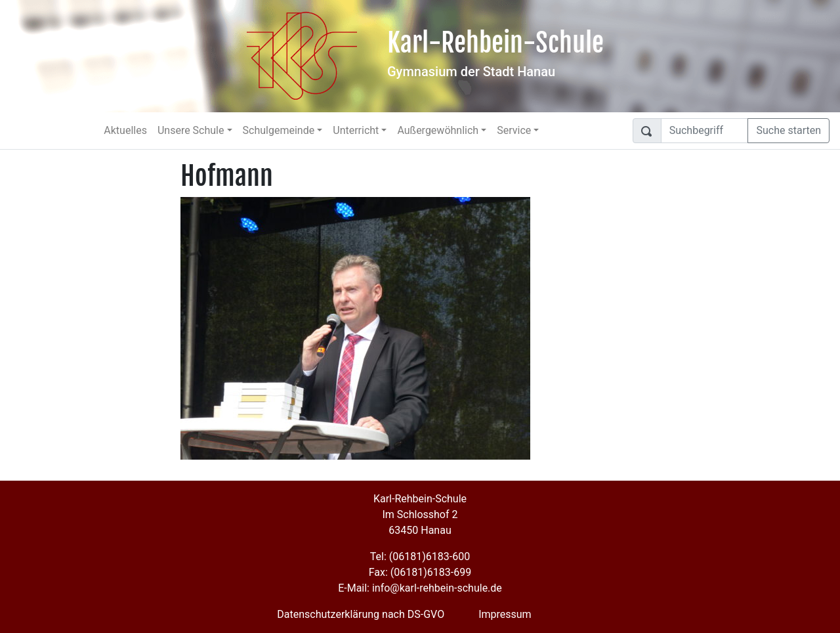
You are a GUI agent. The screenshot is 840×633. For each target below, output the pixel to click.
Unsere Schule (191, 130)
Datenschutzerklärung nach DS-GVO (361, 614)
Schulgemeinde (279, 130)
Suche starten (788, 130)
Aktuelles (125, 130)
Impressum (505, 614)
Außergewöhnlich (438, 130)
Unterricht (356, 130)
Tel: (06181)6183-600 (420, 557)
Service (514, 130)
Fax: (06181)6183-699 (420, 572)
